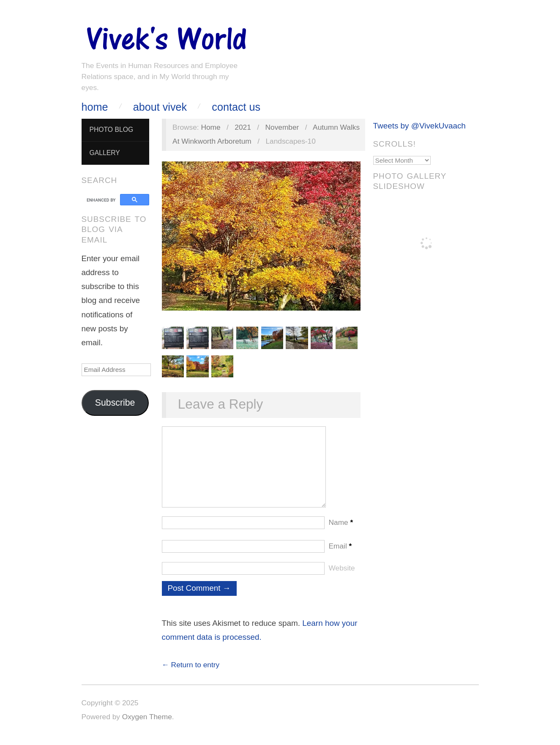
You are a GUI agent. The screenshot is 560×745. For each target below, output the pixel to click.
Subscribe (115, 403)
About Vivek (160, 107)
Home (95, 107)
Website (342, 576)
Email (340, 554)
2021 (243, 127)
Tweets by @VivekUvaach (419, 126)
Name (341, 531)
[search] (102, 200)
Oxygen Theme (147, 725)
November (282, 127)
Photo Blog (111, 130)
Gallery (104, 153)
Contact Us (236, 107)
